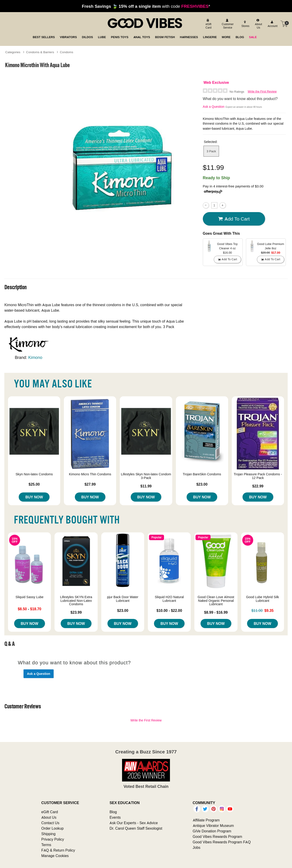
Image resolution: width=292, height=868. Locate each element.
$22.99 (258, 486)
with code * (146, 6)
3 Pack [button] (211, 151)
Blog (113, 812)
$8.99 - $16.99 (216, 612)
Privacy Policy (53, 839)
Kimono (35, 357)
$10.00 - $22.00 (169, 610)
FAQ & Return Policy (58, 850)
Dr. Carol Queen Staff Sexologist (136, 828)
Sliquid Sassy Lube (29, 597)
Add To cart (234, 219)
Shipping (48, 834)
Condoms (67, 52)
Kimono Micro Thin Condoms (90, 474)
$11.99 (146, 486)
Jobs (197, 847)
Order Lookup (52, 828)
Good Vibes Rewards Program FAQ (222, 842)
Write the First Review (262, 91)
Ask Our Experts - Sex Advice (134, 823)
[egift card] (208, 24)
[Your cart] (284, 24)
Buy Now (34, 497)
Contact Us (50, 823)
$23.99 (76, 612)
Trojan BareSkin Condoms (202, 474)
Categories (13, 52)
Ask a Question (214, 107)
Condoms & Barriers (40, 52)
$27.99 (90, 484)
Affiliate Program (206, 820)
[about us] (258, 24)
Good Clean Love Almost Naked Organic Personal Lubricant (216, 601)
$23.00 (202, 484)
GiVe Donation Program (212, 831)
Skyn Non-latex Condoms (34, 474)
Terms (46, 845)
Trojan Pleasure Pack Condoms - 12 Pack (258, 476)
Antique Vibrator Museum (213, 826)
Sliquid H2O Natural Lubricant (169, 599)
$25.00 (34, 484)
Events (115, 817)
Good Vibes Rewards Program (218, 836)
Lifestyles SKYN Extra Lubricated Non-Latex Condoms (76, 601)
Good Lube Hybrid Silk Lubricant (263, 599)
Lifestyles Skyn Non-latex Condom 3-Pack (146, 476)
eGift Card (50, 812)
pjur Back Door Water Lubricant (123, 599)
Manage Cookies (55, 856)
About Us (49, 817)
